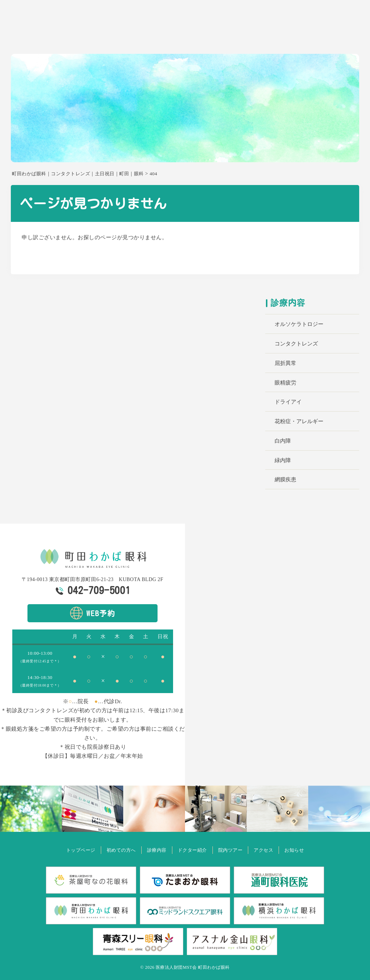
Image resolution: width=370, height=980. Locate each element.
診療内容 (216, 39)
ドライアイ (288, 402)
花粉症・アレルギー (299, 421)
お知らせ (348, 39)
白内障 (283, 441)
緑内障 (283, 460)
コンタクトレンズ (296, 344)
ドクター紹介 (250, 39)
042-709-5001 (99, 590)
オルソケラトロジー (299, 324)
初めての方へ (182, 39)
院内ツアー (288, 39)
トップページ (65, 850)
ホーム (150, 39)
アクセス (319, 39)
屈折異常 (285, 363)
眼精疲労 (285, 383)
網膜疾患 (285, 480)
